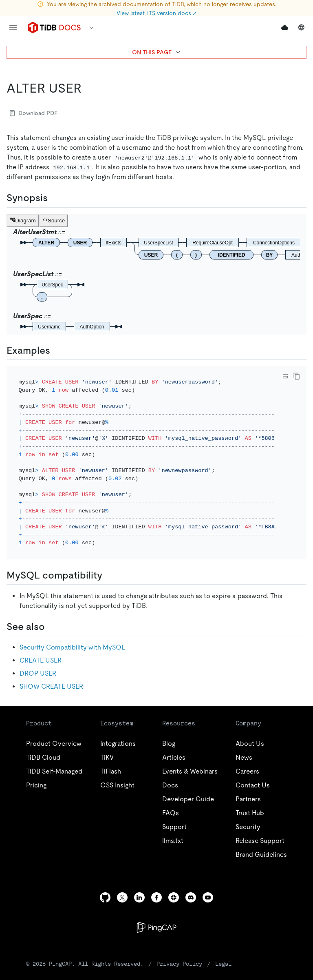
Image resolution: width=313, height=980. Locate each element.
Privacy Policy (179, 953)
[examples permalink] (57, 350)
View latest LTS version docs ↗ (156, 13)
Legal (223, 953)
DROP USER (38, 662)
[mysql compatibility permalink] (109, 564)
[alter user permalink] (88, 88)
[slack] (174, 886)
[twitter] (122, 886)
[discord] (191, 886)
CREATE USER (41, 649)
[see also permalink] (51, 616)
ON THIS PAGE (157, 52)
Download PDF (34, 113)
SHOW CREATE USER (51, 675)
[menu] (13, 28)
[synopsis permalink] (54, 198)
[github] (105, 886)
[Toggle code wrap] (285, 376)
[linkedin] (139, 886)
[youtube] (208, 886)
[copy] (297, 376)
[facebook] (156, 886)
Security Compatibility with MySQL (72, 636)
